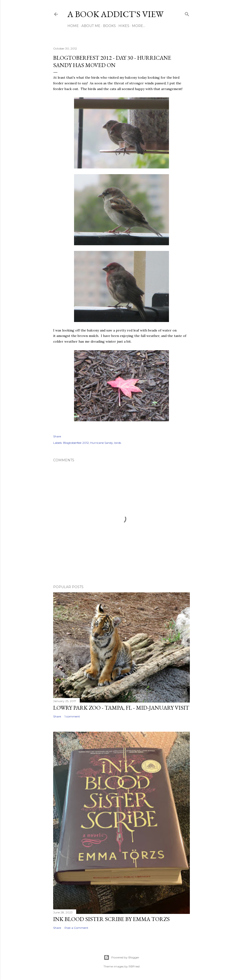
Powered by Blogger (121, 957)
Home (73, 26)
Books (109, 26)
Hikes (124, 26)
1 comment (72, 716)
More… (139, 26)
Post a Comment (76, 928)
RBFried (134, 966)
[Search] (187, 13)
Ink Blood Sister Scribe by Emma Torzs (111, 919)
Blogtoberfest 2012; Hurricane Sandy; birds (92, 443)
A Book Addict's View (115, 14)
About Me (91, 26)
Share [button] (57, 436)
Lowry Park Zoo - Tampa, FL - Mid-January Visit (121, 708)
